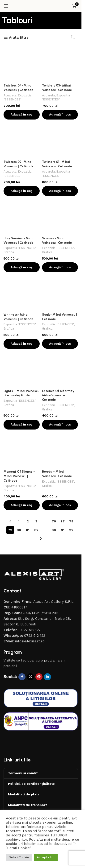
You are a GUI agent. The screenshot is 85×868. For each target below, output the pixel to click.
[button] (22, 115)
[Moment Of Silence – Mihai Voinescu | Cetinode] (22, 450)
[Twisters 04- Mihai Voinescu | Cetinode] (22, 64)
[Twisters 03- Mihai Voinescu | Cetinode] (60, 64)
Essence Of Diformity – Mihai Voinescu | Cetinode (60, 395)
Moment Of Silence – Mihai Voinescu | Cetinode (19, 476)
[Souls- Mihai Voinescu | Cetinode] (60, 293)
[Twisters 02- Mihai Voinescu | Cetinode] (22, 140)
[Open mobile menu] (6, 6)
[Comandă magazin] (74, 37)
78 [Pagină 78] (71, 521)
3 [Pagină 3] (36, 521)
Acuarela (10, 95)
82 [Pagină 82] (36, 530)
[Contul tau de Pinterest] (39, 677)
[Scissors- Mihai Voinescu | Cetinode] (60, 216)
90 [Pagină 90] (54, 530)
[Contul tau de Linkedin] (47, 677)
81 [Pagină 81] (28, 530)
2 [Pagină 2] (28, 521)
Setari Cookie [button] (19, 857)
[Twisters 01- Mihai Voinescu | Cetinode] (60, 140)
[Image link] (34, 574)
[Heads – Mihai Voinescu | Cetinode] (60, 450)
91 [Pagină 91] (63, 530)
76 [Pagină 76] (54, 521)
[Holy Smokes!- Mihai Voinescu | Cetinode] (22, 216)
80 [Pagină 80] (19, 530)
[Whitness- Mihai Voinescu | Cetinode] (22, 293)
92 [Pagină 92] (71, 530)
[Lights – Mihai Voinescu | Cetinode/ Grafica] (22, 369)
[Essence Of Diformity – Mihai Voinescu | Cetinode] (60, 369)
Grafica (9, 252)
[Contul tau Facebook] (22, 677)
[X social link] (30, 677)
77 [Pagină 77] (63, 521)
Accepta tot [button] (46, 857)
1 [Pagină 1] (19, 521)
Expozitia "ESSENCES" (19, 248)
